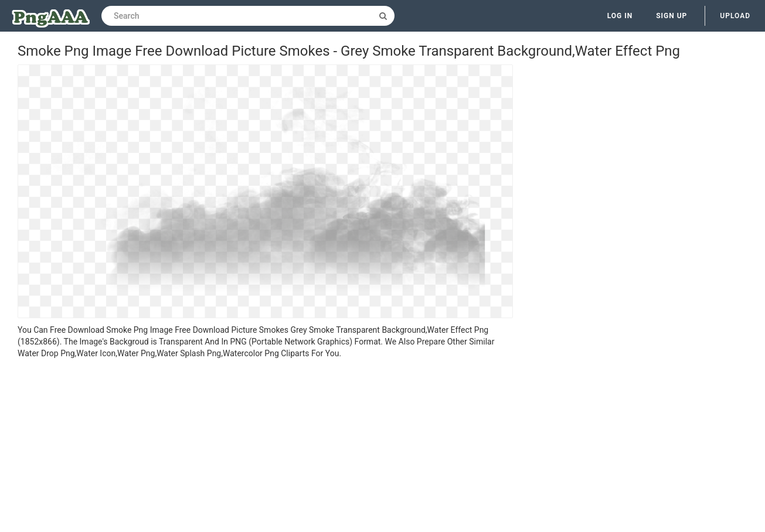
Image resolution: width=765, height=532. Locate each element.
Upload (735, 16)
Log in (620, 16)
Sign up (671, 16)
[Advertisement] (265, 447)
